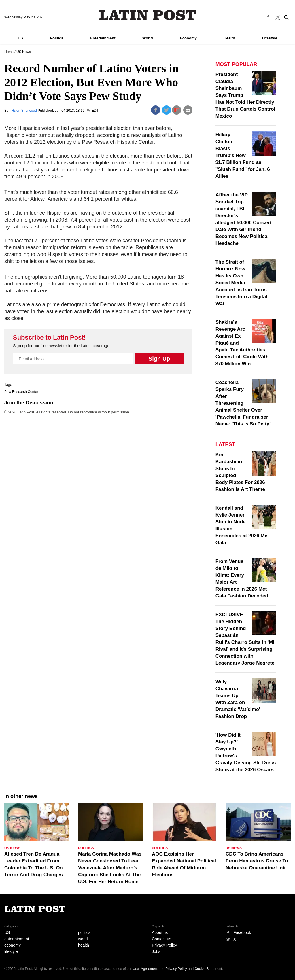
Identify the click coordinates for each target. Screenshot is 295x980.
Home (9, 52)
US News (24, 52)
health (84, 945)
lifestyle (11, 951)
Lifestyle (270, 38)
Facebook (242, 932)
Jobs (156, 951)
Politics (56, 38)
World (148, 38)
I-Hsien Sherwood (23, 111)
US (20, 38)
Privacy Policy (164, 945)
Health (229, 38)
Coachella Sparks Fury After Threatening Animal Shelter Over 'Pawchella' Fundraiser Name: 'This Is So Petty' (243, 403)
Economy (188, 38)
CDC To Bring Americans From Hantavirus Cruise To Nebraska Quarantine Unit (257, 861)
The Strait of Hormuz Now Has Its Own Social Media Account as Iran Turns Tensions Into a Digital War (241, 283)
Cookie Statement (208, 969)
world (83, 939)
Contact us (161, 939)
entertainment (17, 939)
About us (160, 932)
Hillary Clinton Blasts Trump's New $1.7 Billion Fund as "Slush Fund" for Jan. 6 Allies (243, 155)
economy (13, 945)
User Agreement (145, 969)
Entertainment (103, 38)
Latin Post (148, 15)
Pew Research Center (21, 392)
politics (84, 932)
